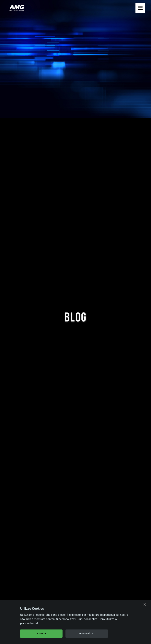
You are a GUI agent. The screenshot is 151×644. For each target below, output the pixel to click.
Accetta (41, 634)
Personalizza (87, 634)
